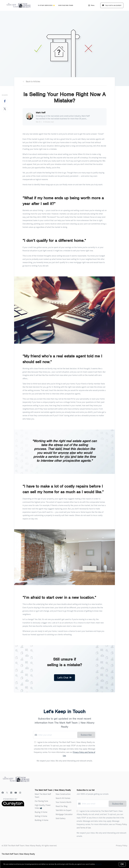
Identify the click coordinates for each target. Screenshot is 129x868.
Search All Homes (63, 798)
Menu (91, 6)
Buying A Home (41, 812)
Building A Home (42, 820)
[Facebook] (3, 793)
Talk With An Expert (64, 810)
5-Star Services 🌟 (46, 5)
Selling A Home (41, 816)
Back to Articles (33, 81)
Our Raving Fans (66, 5)
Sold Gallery (61, 818)
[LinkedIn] (11, 793)
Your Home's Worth (63, 802)
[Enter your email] (57, 735)
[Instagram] (20, 793)
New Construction (63, 794)
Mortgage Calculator (64, 814)
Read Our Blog (62, 806)
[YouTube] (16, 793)
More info (99, 864)
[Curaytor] (13, 806)
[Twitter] (7, 793)
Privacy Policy (122, 845)
